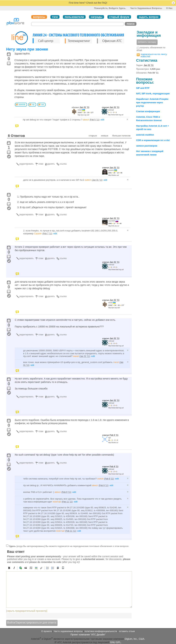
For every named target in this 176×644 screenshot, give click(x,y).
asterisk (22, 104)
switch (88, 180)
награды (97, 17)
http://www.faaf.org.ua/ (116, 115)
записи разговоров (147, 146)
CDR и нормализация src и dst (153, 140)
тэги (55, 17)
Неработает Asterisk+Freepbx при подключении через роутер (152, 102)
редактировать (26, 164)
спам (41, 164)
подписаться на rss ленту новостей (154, 55)
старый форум (119, 17)
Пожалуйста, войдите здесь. (110, 8)
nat (43, 104)
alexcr (86, 120)
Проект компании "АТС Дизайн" (88, 635)
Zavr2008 (112, 221)
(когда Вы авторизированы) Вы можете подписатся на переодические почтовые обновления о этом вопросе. (69, 546)
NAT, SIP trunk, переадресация (153, 94)
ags (110, 438)
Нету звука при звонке (27, 49)
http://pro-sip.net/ (84, 115)
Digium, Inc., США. (135, 639)
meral (80, 110)
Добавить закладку (147, 42)
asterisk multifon (145, 135)
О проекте (46, 631)
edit (102, 120)
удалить (51, 164)
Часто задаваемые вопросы (146, 8)
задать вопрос (149, 17)
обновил (81, 107)
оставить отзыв (127, 631)
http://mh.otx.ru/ (114, 226)
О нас (169, 8)
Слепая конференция (148, 111)
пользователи (74, 17)
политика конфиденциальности (101, 631)
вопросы (39, 17)
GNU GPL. (116, 642)
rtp (33, 104)
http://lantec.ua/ (114, 175)
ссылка (63, 164)
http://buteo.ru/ (113, 443)
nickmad (111, 110)
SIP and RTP (143, 88)
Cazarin (38, 234)
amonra (111, 170)
